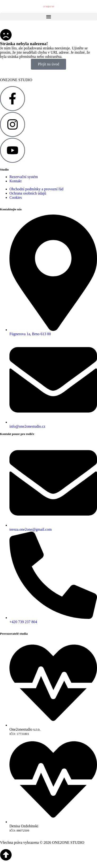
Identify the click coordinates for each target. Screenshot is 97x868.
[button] (48, 17)
